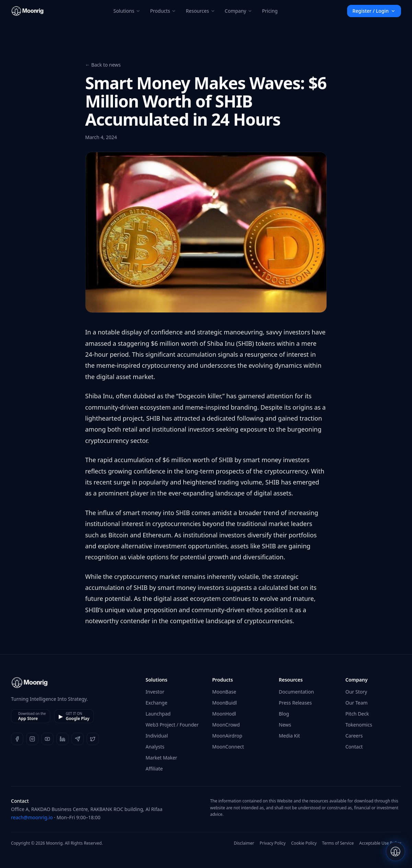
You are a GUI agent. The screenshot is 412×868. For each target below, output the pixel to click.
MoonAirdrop (227, 736)
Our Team (357, 703)
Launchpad (158, 714)
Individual (157, 736)
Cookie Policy (304, 843)
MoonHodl (224, 714)
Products (163, 11)
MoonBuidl (225, 703)
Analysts (155, 747)
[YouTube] (47, 739)
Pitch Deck (357, 714)
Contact (354, 747)
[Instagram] (32, 739)
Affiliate (154, 769)
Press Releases (295, 703)
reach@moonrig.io (32, 817)
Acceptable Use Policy (380, 843)
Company (239, 11)
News (285, 725)
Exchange (156, 703)
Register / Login (374, 11)
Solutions (127, 11)
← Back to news (103, 65)
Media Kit (289, 736)
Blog (284, 714)
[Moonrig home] (27, 11)
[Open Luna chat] (396, 852)
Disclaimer (244, 843)
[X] (93, 739)
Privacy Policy (273, 843)
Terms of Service (338, 843)
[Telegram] (78, 739)
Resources (200, 11)
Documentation (296, 692)
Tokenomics (359, 725)
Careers (354, 736)
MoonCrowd (226, 725)
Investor (155, 692)
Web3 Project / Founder (172, 725)
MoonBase (224, 692)
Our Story (356, 692)
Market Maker (161, 758)
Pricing (270, 11)
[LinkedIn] (62, 739)
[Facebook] (17, 739)
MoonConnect (228, 747)
